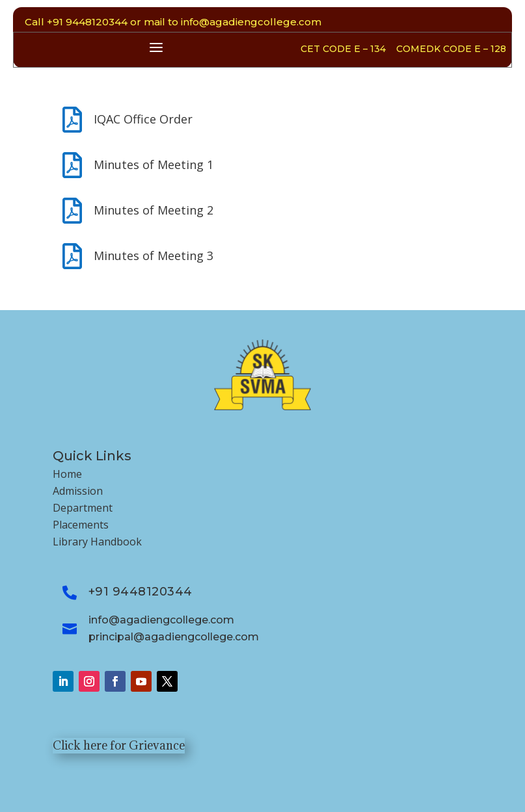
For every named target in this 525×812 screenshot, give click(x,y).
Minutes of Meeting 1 (154, 164)
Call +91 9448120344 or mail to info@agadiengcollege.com (173, 22)
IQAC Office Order (143, 119)
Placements (81, 525)
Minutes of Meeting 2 (154, 210)
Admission (78, 491)
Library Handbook (97, 542)
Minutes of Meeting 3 (154, 255)
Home (67, 474)
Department (83, 508)
